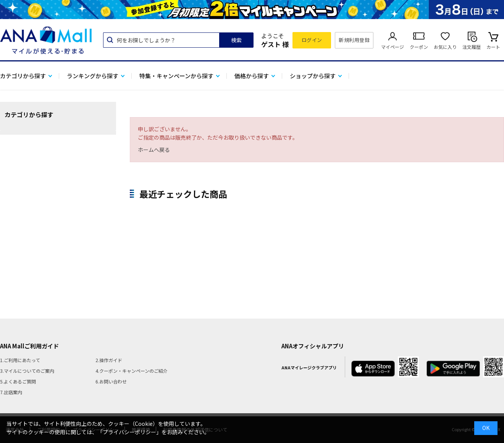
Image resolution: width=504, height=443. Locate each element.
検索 (236, 40)
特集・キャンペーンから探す (176, 76)
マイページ (393, 47)
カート (493, 47)
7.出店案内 (11, 392)
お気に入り (445, 47)
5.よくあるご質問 (18, 381)
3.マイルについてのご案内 (27, 371)
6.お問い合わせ (111, 381)
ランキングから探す (93, 76)
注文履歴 (472, 47)
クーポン (419, 47)
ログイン (312, 40)
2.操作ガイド (109, 360)
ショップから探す (313, 76)
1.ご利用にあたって (20, 360)
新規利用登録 (354, 40)
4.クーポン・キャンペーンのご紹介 (132, 371)
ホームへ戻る (154, 150)
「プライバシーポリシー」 (129, 432)
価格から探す (252, 76)
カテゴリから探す (23, 76)
